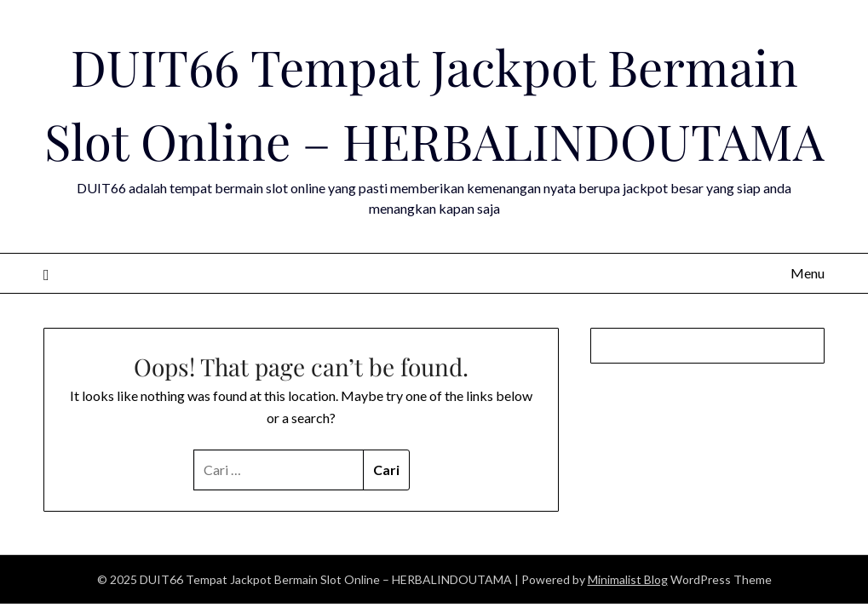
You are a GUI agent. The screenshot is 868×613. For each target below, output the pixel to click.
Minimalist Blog (628, 579)
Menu (808, 273)
